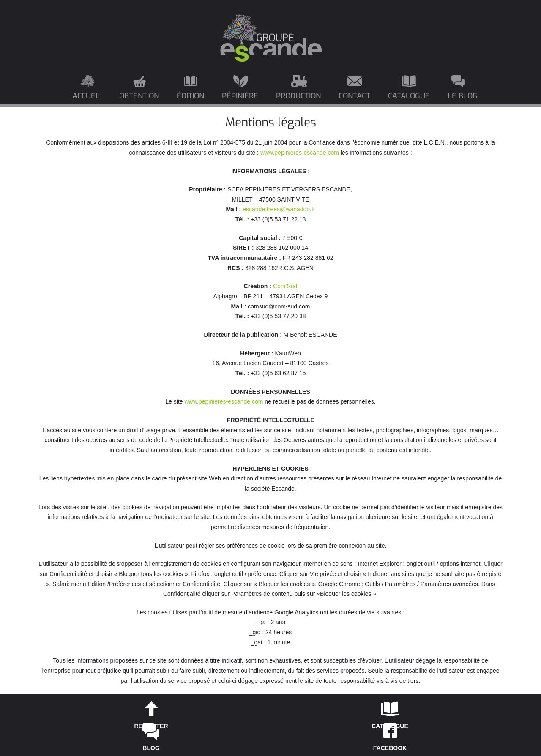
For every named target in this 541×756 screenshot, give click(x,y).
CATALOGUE (390, 726)
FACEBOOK (390, 748)
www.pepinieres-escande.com (300, 153)
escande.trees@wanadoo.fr (279, 209)
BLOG (151, 748)
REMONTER (151, 726)
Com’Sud (285, 286)
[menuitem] (87, 91)
